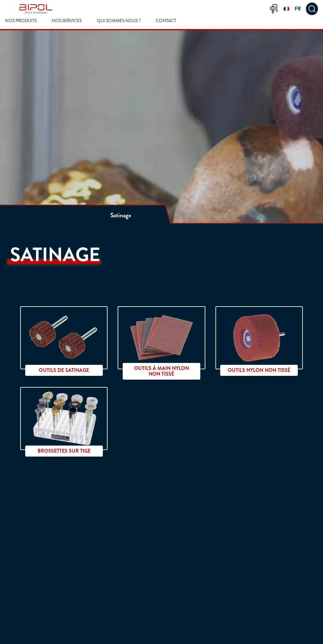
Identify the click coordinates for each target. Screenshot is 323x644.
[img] (36, 9)
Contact (166, 21)
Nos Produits (21, 21)
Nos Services (67, 21)
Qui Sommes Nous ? (119, 21)
